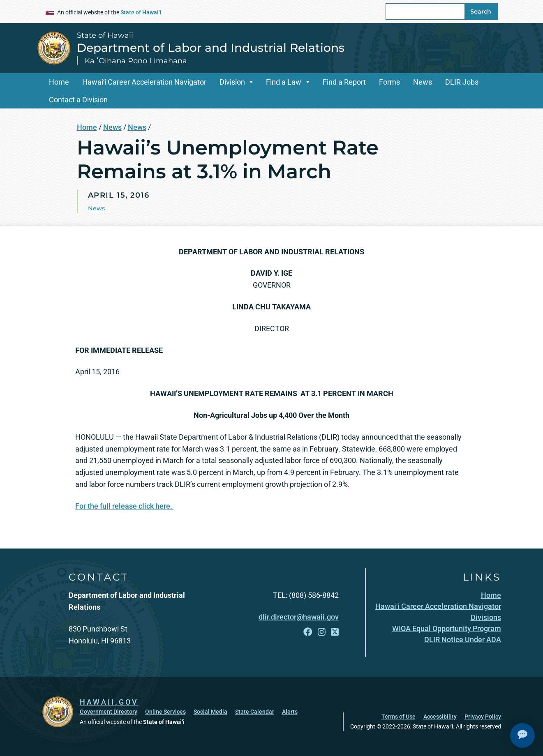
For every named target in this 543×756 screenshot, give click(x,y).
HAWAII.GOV (109, 701)
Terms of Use (399, 716)
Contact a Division (78, 100)
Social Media (210, 711)
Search (481, 12)
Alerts (290, 711)
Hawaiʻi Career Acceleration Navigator (144, 82)
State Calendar (255, 711)
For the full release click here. (125, 506)
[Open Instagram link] (322, 632)
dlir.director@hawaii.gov (299, 617)
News (423, 82)
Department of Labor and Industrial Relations (211, 48)
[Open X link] (335, 632)
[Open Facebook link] (308, 632)
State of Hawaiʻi (141, 12)
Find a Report (344, 82)
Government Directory (109, 711)
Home (59, 82)
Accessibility (440, 716)
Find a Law (284, 82)
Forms (389, 82)
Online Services (165, 711)
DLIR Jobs (462, 82)
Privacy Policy (483, 716)
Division (232, 82)
